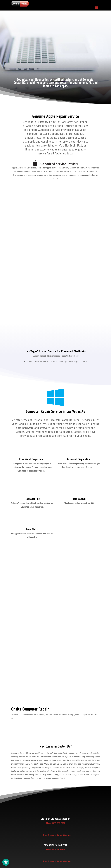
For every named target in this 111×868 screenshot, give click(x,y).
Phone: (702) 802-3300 (55, 824)
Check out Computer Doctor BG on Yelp (55, 838)
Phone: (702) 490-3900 (55, 852)
